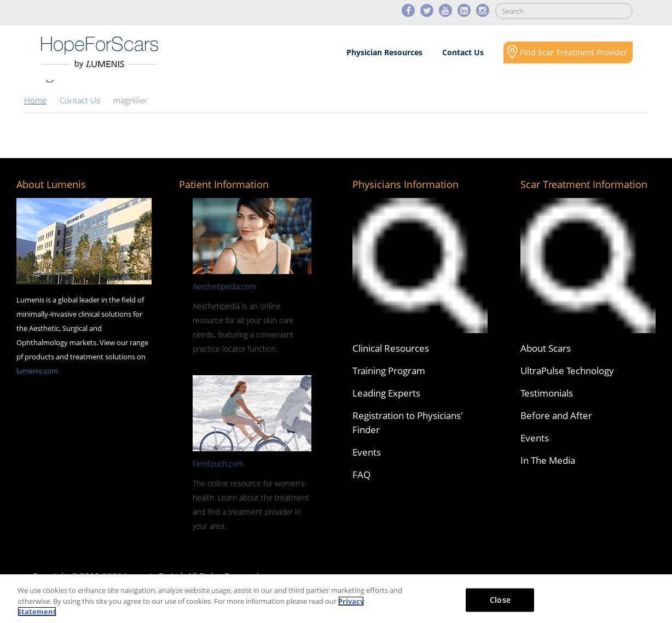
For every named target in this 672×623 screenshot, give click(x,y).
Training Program (389, 371)
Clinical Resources (391, 348)
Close (500, 599)
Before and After (556, 415)
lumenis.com (37, 371)
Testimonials (547, 393)
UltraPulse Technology (567, 371)
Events (367, 452)
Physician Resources (384, 52)
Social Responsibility (546, 96)
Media (437, 96)
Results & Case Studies (322, 96)
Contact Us (463, 52)
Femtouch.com (218, 464)
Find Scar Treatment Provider (573, 52)
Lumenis (100, 53)
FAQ (361, 474)
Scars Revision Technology (189, 96)
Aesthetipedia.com (224, 286)
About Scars (67, 96)
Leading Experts (386, 393)
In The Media (548, 460)
